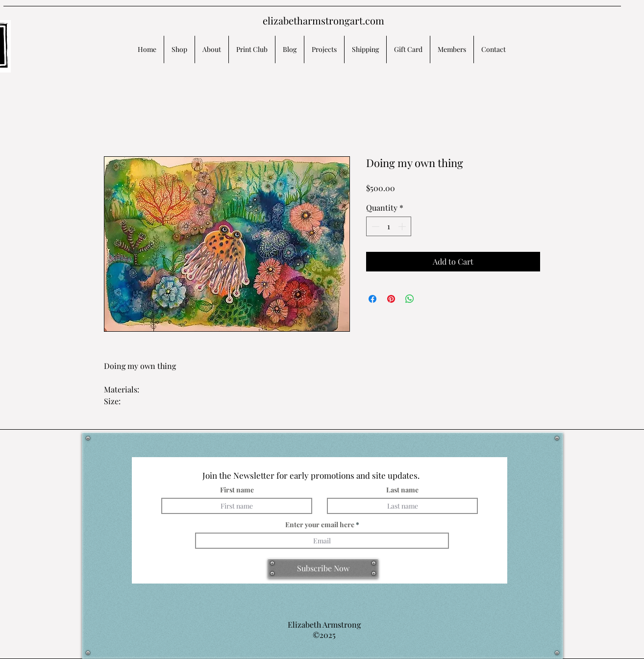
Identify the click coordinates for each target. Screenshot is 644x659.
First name (237, 490)
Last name (402, 490)
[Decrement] (374, 226)
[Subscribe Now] (323, 568)
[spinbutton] (389, 226)
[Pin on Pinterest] (391, 299)
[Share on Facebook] (372, 299)
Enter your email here (320, 525)
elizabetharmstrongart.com (323, 20)
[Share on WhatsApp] (410, 299)
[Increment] (403, 226)
